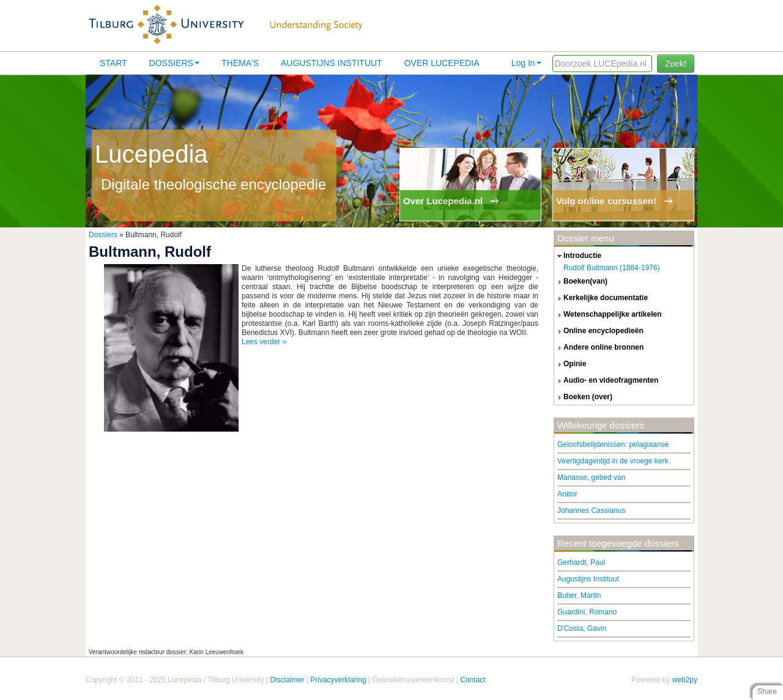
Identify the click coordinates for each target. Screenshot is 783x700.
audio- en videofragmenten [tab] (606, 381)
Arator (567, 494)
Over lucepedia (442, 63)
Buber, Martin (579, 595)
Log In (526, 63)
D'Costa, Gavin (582, 628)
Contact (473, 680)
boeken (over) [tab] (583, 397)
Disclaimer (287, 680)
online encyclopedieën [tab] (599, 331)
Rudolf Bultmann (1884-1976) (611, 268)
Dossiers (174, 63)
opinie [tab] (570, 364)
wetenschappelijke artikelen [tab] (608, 315)
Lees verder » (264, 342)
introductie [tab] (578, 256)
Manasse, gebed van (591, 477)
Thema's (240, 63)
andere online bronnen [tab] (599, 348)
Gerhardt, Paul (581, 562)
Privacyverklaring (338, 680)
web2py (685, 680)
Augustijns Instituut (332, 63)
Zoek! (676, 64)
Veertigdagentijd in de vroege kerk (613, 461)
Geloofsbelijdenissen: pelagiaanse (613, 444)
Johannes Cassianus (591, 510)
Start (113, 63)
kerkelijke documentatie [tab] (601, 298)
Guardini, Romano (587, 612)
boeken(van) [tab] (581, 282)
